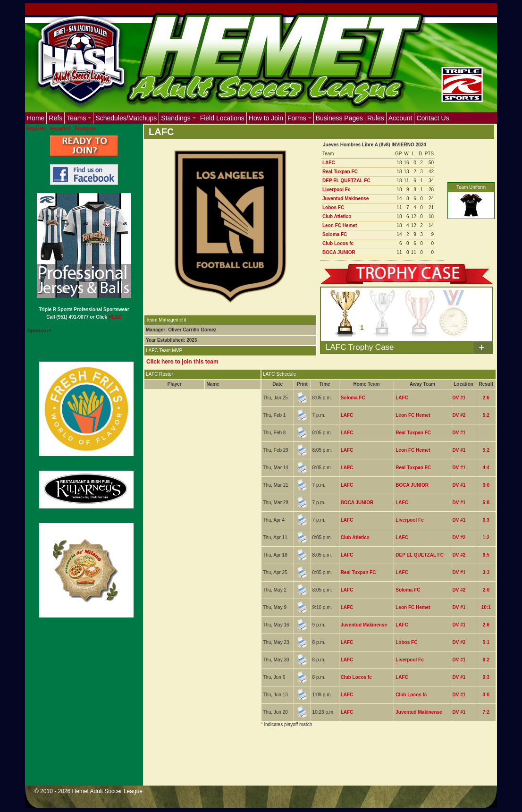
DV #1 (459, 398)
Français (85, 128)
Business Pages (339, 118)
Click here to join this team (182, 362)
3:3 (486, 572)
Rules (376, 118)
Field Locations (222, 118)
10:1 (486, 607)
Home (36, 118)
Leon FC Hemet (340, 225)
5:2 (486, 415)
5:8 (486, 503)
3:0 (486, 485)
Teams (79, 118)
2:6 (486, 398)
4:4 (486, 468)
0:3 (486, 677)
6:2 (486, 660)
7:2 (486, 712)
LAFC (329, 163)
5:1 (486, 642)
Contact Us (433, 118)
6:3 (486, 520)
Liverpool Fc (336, 190)
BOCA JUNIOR (339, 252)
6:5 (486, 555)
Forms (299, 118)
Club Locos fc (338, 243)
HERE (115, 317)
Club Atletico (337, 216)
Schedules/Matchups (126, 118)
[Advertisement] (316, 762)
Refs (55, 118)
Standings (178, 118)
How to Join (266, 118)
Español (60, 128)
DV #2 (459, 415)
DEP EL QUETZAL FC (346, 181)
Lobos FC (333, 207)
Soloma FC (335, 234)
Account (400, 118)
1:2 (486, 537)
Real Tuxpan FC (340, 172)
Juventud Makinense (345, 199)
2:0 (486, 590)
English (36, 128)
